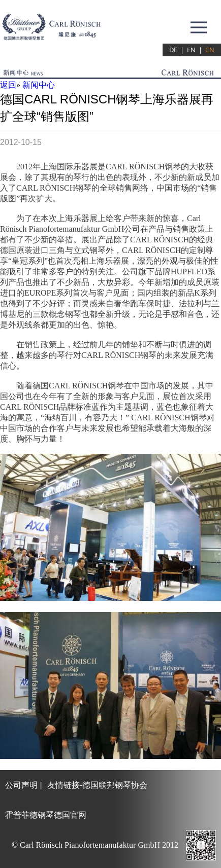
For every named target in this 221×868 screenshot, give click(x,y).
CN (210, 50)
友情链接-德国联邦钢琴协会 (97, 785)
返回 (8, 85)
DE (173, 50)
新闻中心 (39, 85)
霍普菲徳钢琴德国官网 (46, 815)
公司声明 (21, 785)
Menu (200, 22)
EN (191, 50)
